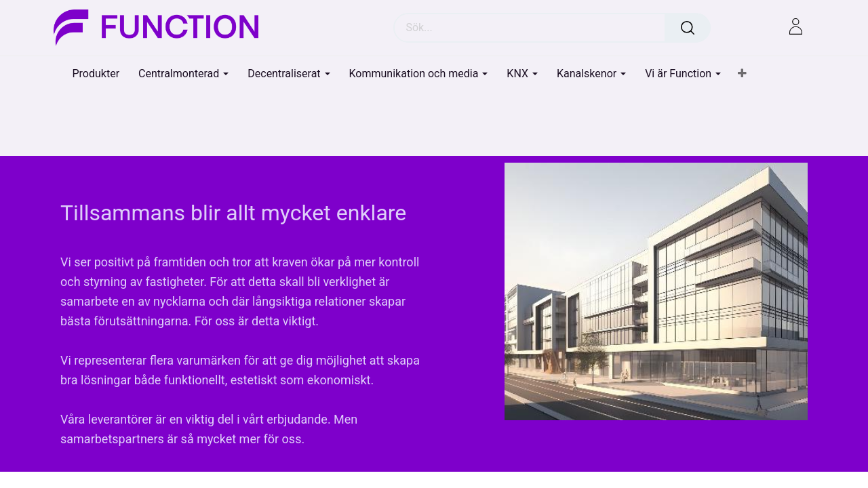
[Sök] (688, 28)
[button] (742, 74)
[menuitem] (96, 74)
